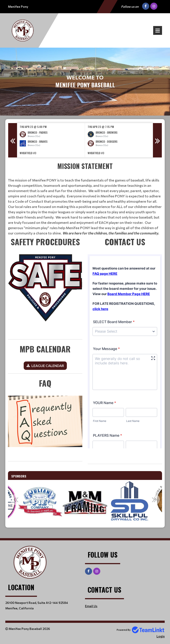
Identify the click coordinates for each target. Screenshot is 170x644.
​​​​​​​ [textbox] (45, 288)
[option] (51, 140)
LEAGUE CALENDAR (48, 366)
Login (161, 636)
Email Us (91, 606)
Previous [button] (13, 140)
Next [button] (157, 140)
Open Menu (158, 30)
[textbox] (45, 358)
